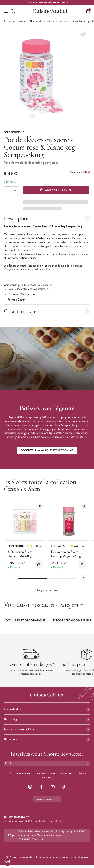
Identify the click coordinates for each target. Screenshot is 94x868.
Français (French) (47, 799)
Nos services (47, 739)
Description (47, 218)
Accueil (8, 21)
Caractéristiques (47, 311)
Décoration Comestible (71, 21)
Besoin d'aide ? (47, 709)
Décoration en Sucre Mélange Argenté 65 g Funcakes (66, 556)
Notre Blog (47, 719)
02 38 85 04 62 (19, 817)
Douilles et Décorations (42, 21)
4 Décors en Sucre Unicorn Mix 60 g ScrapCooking (20, 556)
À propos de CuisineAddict (47, 729)
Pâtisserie (21, 21)
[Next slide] (84, 578)
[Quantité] (11, 191)
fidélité (87, 172)
